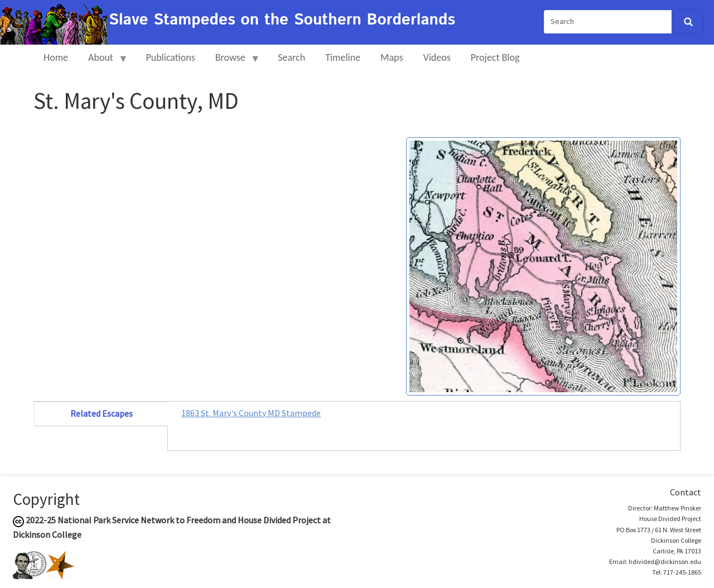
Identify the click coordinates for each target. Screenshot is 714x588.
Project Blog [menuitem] (495, 57)
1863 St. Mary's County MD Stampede (251, 413)
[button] (543, 265)
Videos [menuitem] (437, 57)
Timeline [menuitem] (343, 57)
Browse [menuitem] (233, 62)
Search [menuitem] (291, 57)
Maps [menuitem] (392, 57)
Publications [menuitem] (170, 57)
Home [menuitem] (56, 57)
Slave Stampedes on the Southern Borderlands (282, 20)
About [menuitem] (103, 62)
